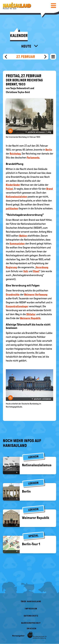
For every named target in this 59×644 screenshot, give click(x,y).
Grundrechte (13, 294)
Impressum (31, 609)
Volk (26, 271)
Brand (50, 189)
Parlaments (33, 158)
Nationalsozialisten (16, 197)
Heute (27, 46)
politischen (12, 208)
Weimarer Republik (30, 318)
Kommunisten (17, 244)
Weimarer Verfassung (36, 294)
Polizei (9, 189)
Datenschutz (31, 616)
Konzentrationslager (17, 306)
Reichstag (15, 154)
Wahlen (23, 236)
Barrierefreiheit (31, 623)
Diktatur (31, 314)
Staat (36, 271)
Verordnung (42, 267)
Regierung (11, 267)
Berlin (49, 150)
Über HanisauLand (31, 602)
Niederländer (13, 185)
